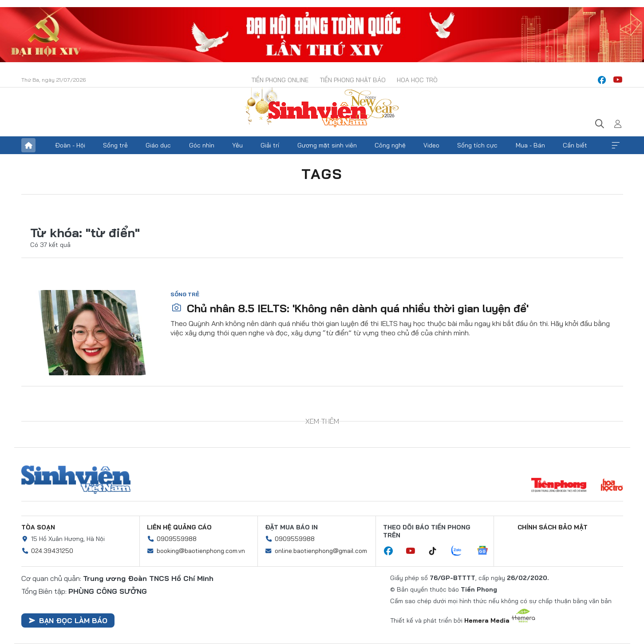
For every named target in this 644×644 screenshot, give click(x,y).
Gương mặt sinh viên (327, 145)
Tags (322, 174)
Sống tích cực (477, 145)
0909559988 (177, 539)
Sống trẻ (115, 145)
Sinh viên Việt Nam (76, 480)
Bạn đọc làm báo (68, 620)
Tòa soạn (38, 527)
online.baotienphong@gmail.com (321, 551)
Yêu (237, 145)
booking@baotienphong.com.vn (201, 551)
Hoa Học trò (417, 80)
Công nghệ (390, 145)
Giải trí (270, 145)
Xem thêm (616, 145)
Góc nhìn (202, 145)
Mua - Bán (530, 145)
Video (431, 145)
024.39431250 (52, 551)
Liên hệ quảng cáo (179, 527)
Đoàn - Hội (70, 145)
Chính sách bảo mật (553, 527)
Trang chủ (28, 145)
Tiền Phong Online (280, 80)
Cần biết (575, 145)
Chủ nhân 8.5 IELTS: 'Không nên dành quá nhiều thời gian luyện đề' (350, 308)
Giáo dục (158, 145)
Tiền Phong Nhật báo (353, 80)
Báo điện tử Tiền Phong (322, 108)
